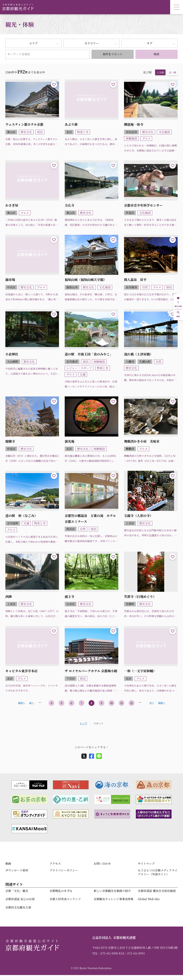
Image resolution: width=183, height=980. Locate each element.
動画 (8, 864)
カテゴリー (91, 43)
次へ (151, 703)
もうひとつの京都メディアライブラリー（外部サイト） (158, 872)
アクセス (55, 864)
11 (121, 703)
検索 (157, 54)
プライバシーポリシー (64, 870)
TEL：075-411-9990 (105, 953)
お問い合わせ (102, 864)
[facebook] (91, 756)
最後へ (162, 703)
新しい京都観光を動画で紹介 (112, 891)
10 (112, 703)
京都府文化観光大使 (18, 907)
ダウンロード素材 (17, 870)
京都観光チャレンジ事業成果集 (114, 899)
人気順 (160, 72)
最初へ (21, 703)
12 (132, 703)
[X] (84, 756)
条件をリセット (113, 54)
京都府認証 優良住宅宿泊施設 (157, 891)
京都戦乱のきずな (61, 891)
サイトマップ (146, 864)
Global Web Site (149, 899)
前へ (31, 703)
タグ (150, 43)
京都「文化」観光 (17, 891)
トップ (83, 723)
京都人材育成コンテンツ (65, 899)
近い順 (172, 72)
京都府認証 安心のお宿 (20, 899)
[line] (99, 756)
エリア (33, 43)
